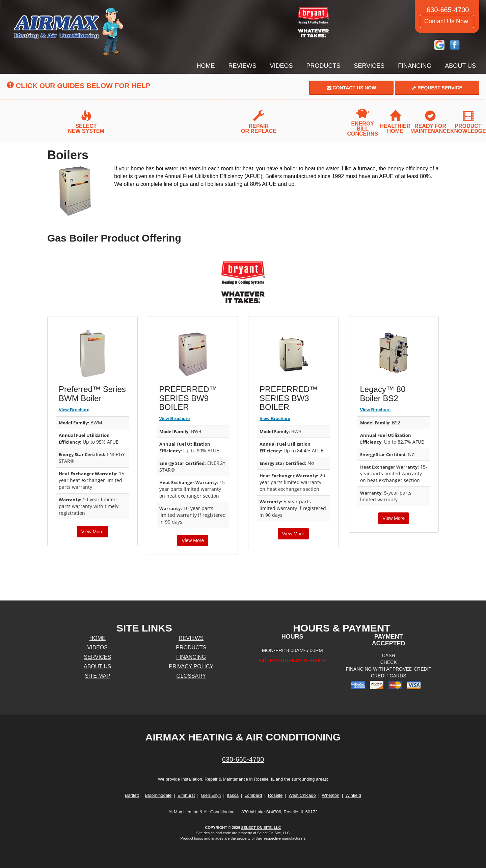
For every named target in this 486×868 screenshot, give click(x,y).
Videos (281, 66)
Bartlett (132, 795)
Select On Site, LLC (261, 828)
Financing (415, 66)
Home (206, 66)
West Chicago (302, 795)
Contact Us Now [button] (447, 21)
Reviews (242, 66)
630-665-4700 (243, 759)
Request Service (437, 88)
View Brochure (74, 410)
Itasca (233, 795)
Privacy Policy (191, 666)
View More (92, 532)
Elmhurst (186, 795)
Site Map (97, 676)
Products (323, 66)
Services (369, 66)
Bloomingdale (158, 795)
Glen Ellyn (211, 795)
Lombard (253, 795)
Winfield (353, 795)
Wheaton (331, 795)
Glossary (191, 676)
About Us (460, 66)
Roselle (275, 795)
